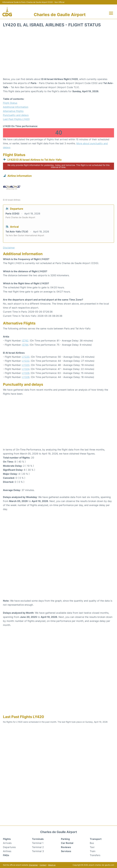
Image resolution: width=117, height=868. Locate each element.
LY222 (26, 361)
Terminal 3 (38, 851)
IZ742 (25, 341)
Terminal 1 (38, 843)
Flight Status (10, 103)
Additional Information (16, 107)
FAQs (6, 855)
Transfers (95, 855)
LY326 (26, 373)
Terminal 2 (38, 847)
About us (52, 865)
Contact (43, 865)
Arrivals (7, 843)
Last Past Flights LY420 (16, 119)
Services (66, 851)
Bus (92, 843)
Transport (96, 839)
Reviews (66, 847)
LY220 (26, 357)
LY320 (26, 365)
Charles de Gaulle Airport (60, 15)
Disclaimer (33, 865)
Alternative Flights (13, 111)
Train (93, 851)
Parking (65, 839)
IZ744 (25, 345)
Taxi (92, 847)
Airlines (7, 851)
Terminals (38, 839)
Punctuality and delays (16, 115)
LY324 (26, 369)
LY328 (26, 377)
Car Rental (67, 843)
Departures (9, 847)
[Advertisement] (59, 53)
